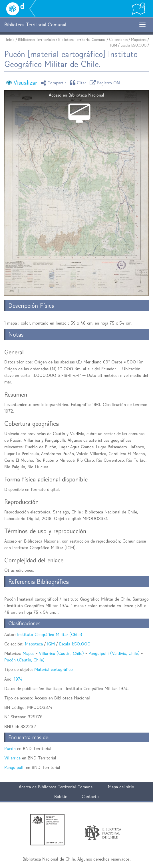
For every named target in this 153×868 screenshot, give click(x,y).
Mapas (28, 653)
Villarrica (12, 758)
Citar (79, 83)
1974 (18, 679)
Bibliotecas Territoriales (36, 40)
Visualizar (25, 83)
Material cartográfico (54, 669)
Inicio (10, 40)
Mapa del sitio (121, 787)
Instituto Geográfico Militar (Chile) (50, 634)
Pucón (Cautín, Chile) (24, 660)
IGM (114, 45)
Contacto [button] (90, 796)
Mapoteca (139, 40)
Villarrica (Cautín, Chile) (61, 653)
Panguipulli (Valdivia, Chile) (114, 653)
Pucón (10, 748)
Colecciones (118, 40)
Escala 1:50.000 (133, 45)
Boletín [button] (61, 796)
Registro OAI (106, 83)
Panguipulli (14, 767)
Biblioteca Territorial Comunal (82, 40)
